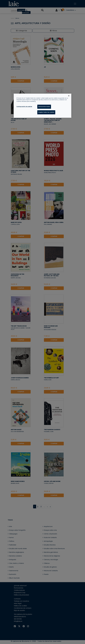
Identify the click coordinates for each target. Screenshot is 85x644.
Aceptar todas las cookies (46, 112)
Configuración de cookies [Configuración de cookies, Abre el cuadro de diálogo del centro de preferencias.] (24, 106)
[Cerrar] (69, 96)
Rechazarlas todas (44, 107)
